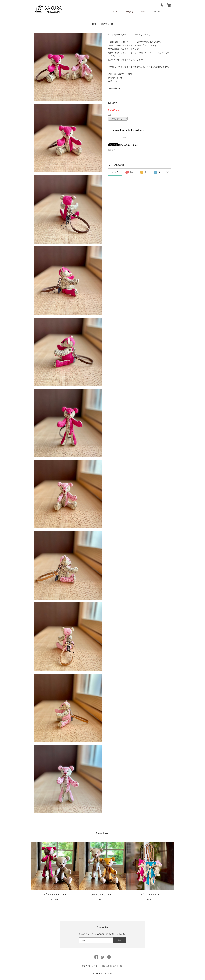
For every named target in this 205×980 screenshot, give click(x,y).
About (115, 11)
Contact (144, 11)
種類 (110, 115)
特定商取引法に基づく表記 (113, 966)
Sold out (127, 137)
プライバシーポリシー (91, 966)
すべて (115, 172)
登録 (119, 940)
